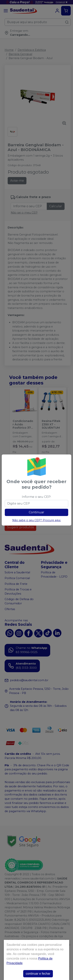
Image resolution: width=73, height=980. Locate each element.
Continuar (36, 512)
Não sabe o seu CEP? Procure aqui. (37, 520)
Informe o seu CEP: (36, 497)
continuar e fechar (38, 974)
